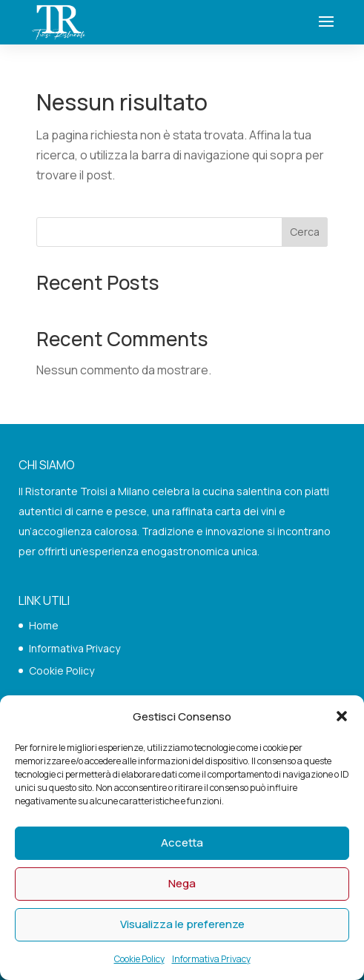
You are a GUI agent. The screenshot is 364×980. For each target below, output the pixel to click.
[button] (342, 716)
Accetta (182, 842)
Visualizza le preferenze (182, 924)
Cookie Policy (139, 959)
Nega (182, 883)
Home (44, 625)
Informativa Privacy (211, 959)
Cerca (305, 232)
